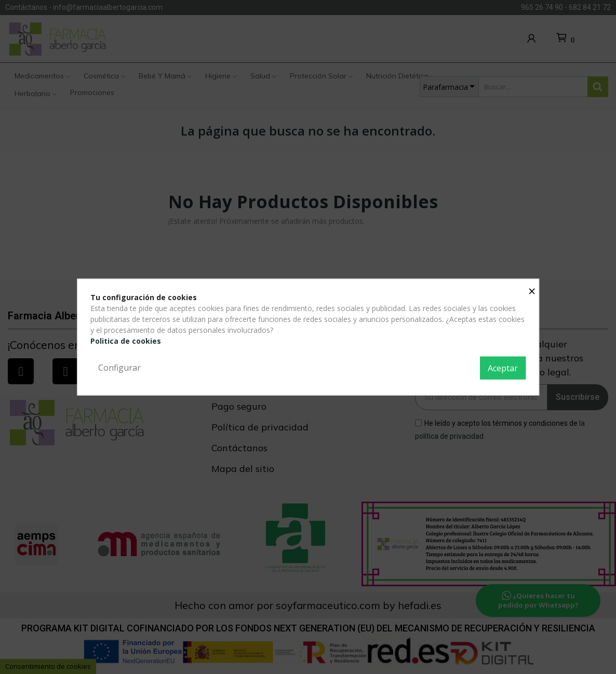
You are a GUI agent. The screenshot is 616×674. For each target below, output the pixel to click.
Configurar (119, 368)
